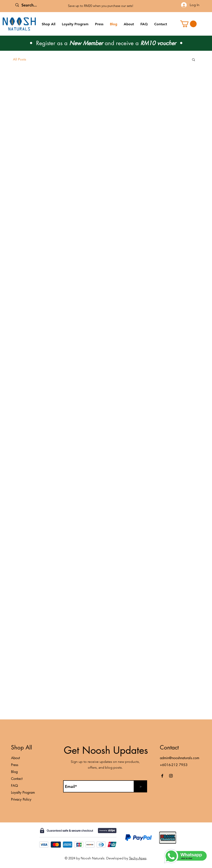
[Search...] (43, 5)
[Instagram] (171, 776)
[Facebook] (162, 776)
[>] (141, 786)
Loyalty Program (23, 793)
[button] (188, 24)
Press (15, 765)
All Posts (20, 59)
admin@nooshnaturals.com (180, 758)
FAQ (14, 786)
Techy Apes (138, 858)
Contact (17, 779)
